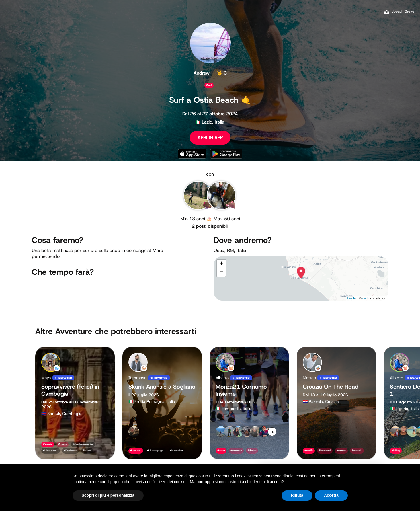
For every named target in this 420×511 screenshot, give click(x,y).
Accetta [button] (331, 495)
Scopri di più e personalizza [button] (108, 495)
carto (366, 298)
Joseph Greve (403, 11)
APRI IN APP (210, 137)
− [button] (221, 272)
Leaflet (352, 298)
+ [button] (221, 264)
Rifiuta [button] (297, 495)
